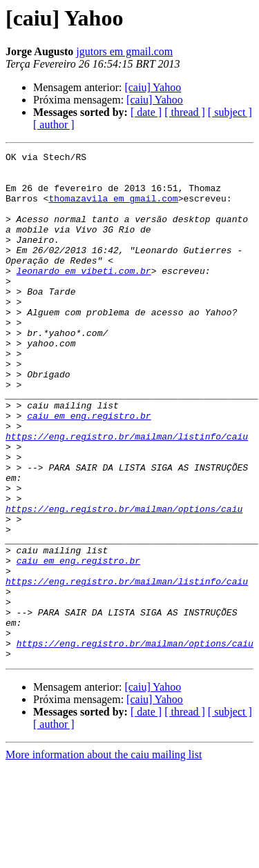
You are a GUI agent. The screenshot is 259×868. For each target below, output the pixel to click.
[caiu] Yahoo (153, 87)
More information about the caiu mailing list (104, 856)
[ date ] (146, 112)
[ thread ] (185, 112)
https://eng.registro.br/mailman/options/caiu (124, 581)
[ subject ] (230, 112)
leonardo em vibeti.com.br (84, 295)
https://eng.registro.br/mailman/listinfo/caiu (127, 494)
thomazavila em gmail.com (113, 208)
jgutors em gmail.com (124, 51)
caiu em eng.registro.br (89, 469)
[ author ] (54, 125)
